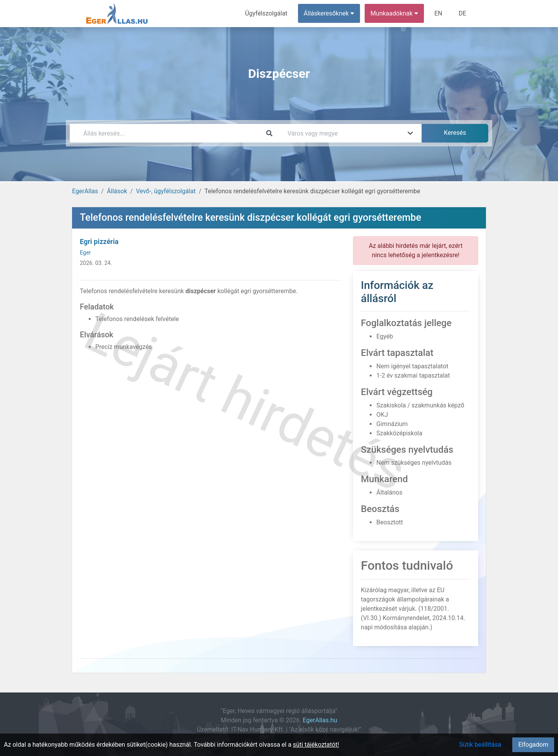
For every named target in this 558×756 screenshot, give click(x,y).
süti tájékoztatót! (316, 745)
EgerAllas (85, 191)
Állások (117, 191)
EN (438, 13)
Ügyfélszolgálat (266, 13)
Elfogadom (533, 745)
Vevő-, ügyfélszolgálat (166, 191)
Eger (85, 253)
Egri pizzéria (99, 241)
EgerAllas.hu (320, 720)
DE (462, 13)
